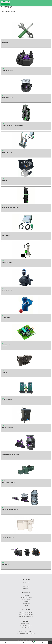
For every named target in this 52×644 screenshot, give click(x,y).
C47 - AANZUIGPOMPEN (26, 616)
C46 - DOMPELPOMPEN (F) (26, 614)
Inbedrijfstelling (26, 599)
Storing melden (26, 595)
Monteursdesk (26, 603)
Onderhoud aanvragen (26, 597)
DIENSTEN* (26, 582)
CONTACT (26, 586)
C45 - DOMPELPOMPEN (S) (26, 612)
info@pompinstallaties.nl (29, 633)
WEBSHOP (26, 588)
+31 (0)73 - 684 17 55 (28, 631)
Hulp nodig (26, 601)
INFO (26, 584)
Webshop (26, 605)
